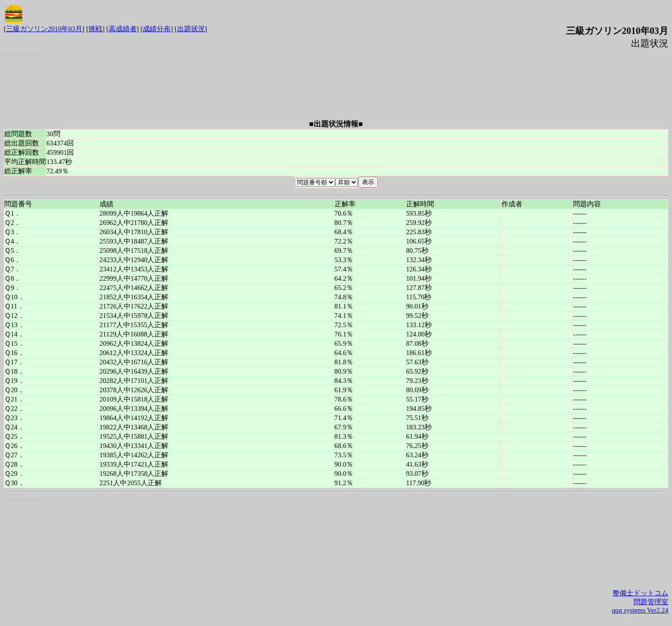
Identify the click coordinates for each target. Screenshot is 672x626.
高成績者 (123, 29)
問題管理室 (651, 602)
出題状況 (191, 29)
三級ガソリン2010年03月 (44, 29)
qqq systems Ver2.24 (640, 610)
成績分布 (157, 29)
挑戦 (95, 29)
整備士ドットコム (640, 593)
